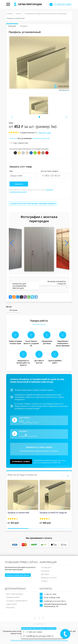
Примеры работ (13, 597)
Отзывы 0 (24, 26)
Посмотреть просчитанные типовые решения (33, 204)
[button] (39, 117)
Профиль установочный (18, 513)
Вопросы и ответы (49, 578)
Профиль (13, 310)
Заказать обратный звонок (18, 575)
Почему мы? (46, 567)
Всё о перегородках (15, 594)
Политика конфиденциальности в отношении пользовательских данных (39, 640)
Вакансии (10, 607)
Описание (12, 26)
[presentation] (12, 117)
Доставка (45, 574)
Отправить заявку (21, 462)
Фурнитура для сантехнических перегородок (19, 286)
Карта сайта (12, 604)
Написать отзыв (44, 133)
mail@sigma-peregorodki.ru (55, 601)
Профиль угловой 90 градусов (57, 283)
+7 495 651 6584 (50, 594)
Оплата (44, 581)
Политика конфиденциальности (57, 466)
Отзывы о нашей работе (17, 601)
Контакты (45, 571)
